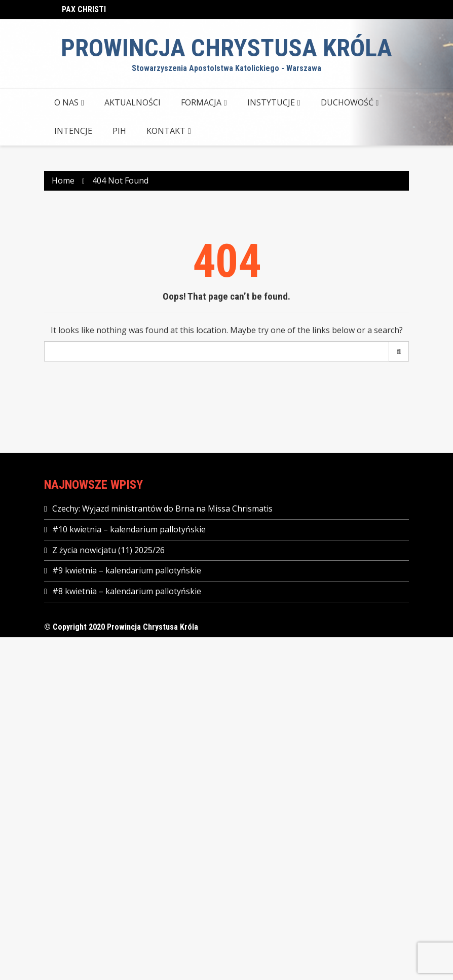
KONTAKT (166, 131)
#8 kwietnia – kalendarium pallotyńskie (127, 591)
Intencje (73, 131)
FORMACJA (201, 102)
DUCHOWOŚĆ (347, 102)
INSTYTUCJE (271, 102)
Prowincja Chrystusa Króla (226, 48)
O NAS (66, 102)
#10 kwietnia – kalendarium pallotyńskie (129, 529)
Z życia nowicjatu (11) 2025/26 (108, 550)
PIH (119, 131)
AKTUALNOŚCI (133, 102)
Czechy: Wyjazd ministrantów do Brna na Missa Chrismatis (162, 509)
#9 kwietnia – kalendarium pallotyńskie (127, 570)
